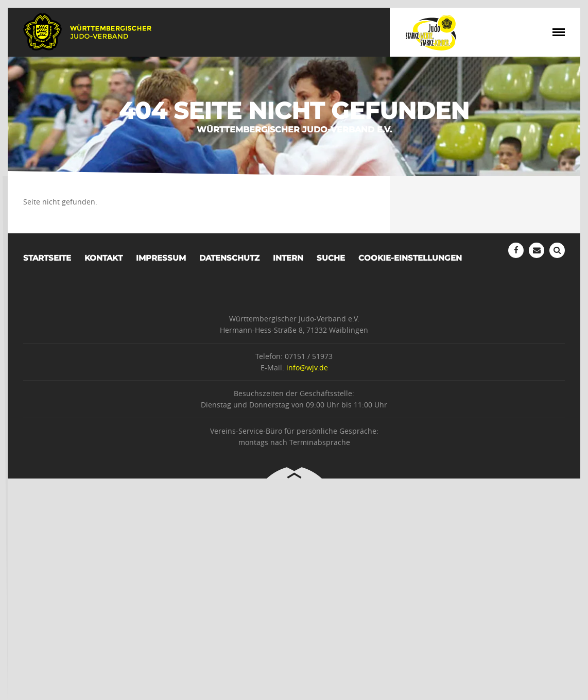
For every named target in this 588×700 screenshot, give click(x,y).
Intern (288, 258)
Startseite (47, 258)
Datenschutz (229, 258)
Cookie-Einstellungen (410, 258)
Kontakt (103, 258)
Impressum (161, 258)
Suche (331, 258)
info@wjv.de (307, 368)
